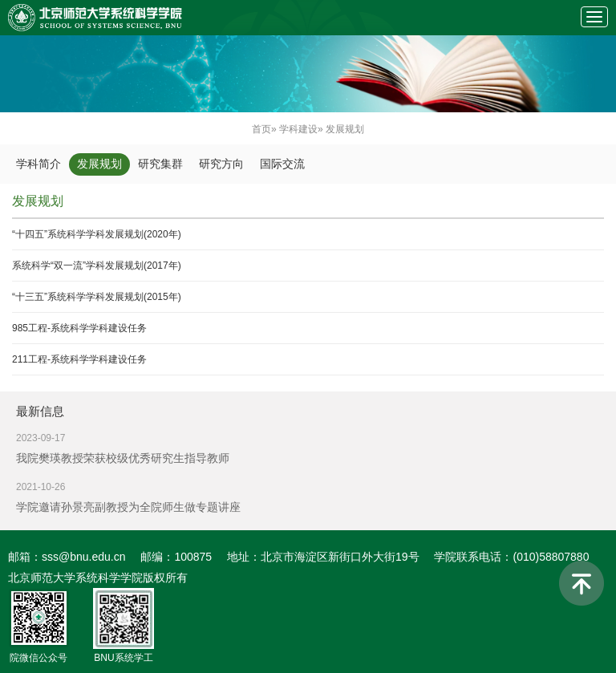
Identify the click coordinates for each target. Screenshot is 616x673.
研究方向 (221, 164)
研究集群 (160, 164)
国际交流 (282, 164)
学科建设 (298, 129)
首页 (261, 129)
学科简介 (38, 164)
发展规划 (99, 164)
